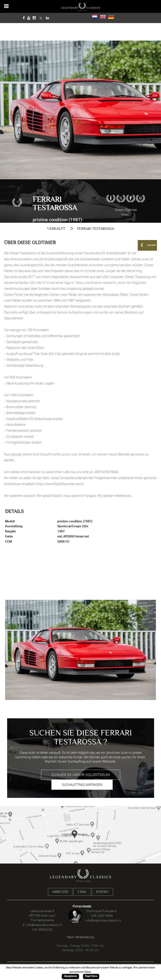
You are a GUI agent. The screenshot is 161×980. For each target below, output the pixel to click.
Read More (91, 976)
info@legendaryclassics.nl (44, 925)
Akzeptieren (70, 976)
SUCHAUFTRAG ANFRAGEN (82, 785)
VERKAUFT (56, 229)
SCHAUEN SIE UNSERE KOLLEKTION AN (81, 775)
